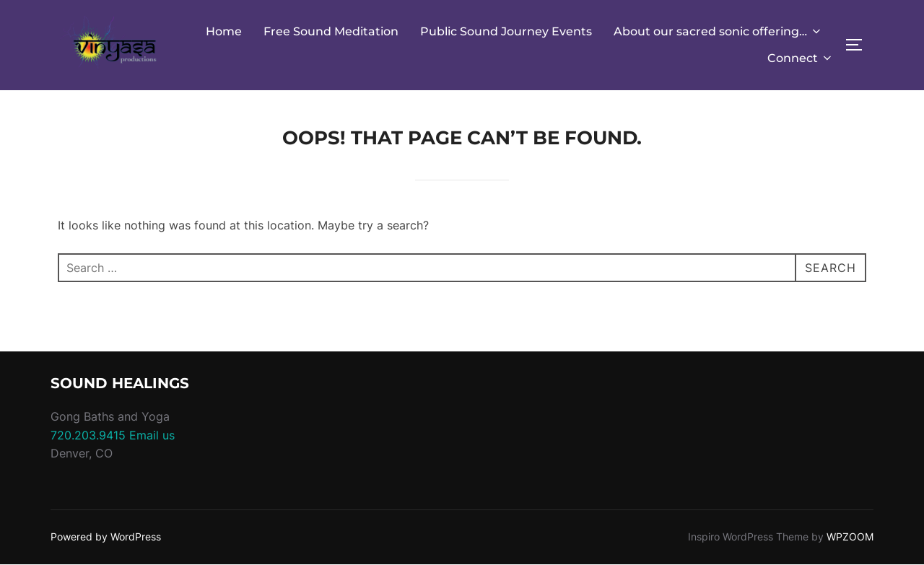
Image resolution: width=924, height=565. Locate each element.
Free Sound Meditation (331, 31)
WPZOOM (850, 536)
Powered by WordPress (106, 536)
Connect (801, 58)
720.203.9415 (88, 435)
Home (224, 31)
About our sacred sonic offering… (718, 31)
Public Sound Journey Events (506, 31)
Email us (152, 435)
